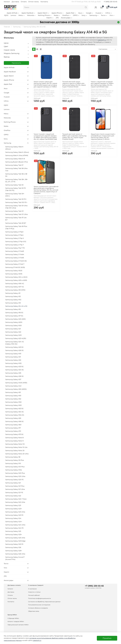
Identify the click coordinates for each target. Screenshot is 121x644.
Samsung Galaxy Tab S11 (14, 211)
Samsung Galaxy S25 (13, 531)
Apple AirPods (13, 13)
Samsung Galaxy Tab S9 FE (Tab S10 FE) (16, 189)
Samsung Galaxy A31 (13, 357)
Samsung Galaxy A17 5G (14, 316)
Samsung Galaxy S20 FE (14, 480)
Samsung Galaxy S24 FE (14, 528)
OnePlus (66, 15)
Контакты (44, 2)
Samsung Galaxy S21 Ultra (15, 489)
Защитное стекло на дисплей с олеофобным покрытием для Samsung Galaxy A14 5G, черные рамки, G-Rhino (103, 137)
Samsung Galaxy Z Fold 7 (15, 264)
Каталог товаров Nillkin (16, 621)
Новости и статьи (34, 592)
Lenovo (13, 15)
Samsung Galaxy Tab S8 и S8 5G (16, 175)
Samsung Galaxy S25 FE (14, 544)
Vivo (112, 15)
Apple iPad (71, 13)
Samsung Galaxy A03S (14, 274)
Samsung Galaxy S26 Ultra (15, 554)
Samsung (94, 15)
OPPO (76, 15)
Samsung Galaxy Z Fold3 (15, 251)
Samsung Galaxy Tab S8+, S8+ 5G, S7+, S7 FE (17, 181)
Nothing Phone (45, 15)
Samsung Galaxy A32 (13, 360)
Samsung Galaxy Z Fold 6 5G (16, 261)
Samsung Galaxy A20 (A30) (15, 319)
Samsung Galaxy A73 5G (14, 434)
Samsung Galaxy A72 (13, 431)
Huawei (99, 13)
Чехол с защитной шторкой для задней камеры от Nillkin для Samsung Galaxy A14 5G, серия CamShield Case (102, 84)
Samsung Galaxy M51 (13, 396)
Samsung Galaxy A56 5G (14, 421)
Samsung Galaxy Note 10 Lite (16, 447)
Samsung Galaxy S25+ (14, 535)
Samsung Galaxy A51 (13, 392)
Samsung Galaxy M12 (13, 300)
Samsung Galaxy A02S (14, 271)
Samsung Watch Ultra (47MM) (17, 155)
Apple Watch (43, 13)
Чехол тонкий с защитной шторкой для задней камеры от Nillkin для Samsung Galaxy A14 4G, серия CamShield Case (45, 137)
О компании (32, 589)
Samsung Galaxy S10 (13, 463)
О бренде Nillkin (13, 618)
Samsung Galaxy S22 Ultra (15, 502)
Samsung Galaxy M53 (13, 405)
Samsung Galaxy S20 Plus (15, 473)
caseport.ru (37, 640)
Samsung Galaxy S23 (13, 505)
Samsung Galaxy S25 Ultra (15, 538)
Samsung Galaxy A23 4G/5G (16, 338)
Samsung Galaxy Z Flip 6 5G (16, 242)
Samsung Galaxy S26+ (14, 551)
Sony (84, 15)
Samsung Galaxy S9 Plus (15, 460)
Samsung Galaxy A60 (13, 425)
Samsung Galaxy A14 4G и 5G (16, 306)
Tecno (104, 15)
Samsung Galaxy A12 (13, 296)
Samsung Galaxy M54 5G (15, 415)
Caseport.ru (102, 40)
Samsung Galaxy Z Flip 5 (15, 238)
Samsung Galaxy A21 (13, 329)
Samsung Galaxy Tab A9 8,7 (16, 223)
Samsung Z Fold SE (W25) (15, 267)
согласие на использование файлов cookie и (47, 638)
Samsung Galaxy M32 (13, 363)
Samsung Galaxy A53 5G (14, 409)
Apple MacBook (28, 13)
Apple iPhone (58, 13)
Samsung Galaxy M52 (13, 402)
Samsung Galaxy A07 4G (15, 287)
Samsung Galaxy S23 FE (14, 515)
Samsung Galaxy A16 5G (14, 313)
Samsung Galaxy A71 (13, 428)
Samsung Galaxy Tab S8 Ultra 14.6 (16, 170)
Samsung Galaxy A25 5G (14, 347)
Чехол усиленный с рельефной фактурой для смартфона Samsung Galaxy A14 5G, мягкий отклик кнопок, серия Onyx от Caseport (46, 190)
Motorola (31, 15)
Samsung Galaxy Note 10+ (15, 444)
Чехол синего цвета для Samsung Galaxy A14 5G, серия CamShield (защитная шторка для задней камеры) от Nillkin (45, 84)
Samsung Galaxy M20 (14, 326)
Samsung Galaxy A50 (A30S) (16, 389)
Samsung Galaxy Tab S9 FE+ (16, 199)
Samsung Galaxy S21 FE (14, 493)
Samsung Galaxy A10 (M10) (15, 290)
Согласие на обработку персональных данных (44, 602)
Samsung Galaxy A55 (13, 418)
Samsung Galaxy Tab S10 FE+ (16, 202)
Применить (16, 63)
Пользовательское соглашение (39, 605)
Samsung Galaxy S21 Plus (15, 486)
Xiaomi (50, 18)
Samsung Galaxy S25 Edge (15, 541)
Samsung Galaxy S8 (13, 457)
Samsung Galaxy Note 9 (14, 441)
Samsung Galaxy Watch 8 (15, 159)
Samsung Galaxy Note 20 (15, 451)
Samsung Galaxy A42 (13, 386)
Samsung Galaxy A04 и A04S (16, 277)
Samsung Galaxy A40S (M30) (16, 383)
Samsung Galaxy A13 (13, 303)
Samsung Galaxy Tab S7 (14, 165)
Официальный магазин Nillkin (18, 625)
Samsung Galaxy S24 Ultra (15, 525)
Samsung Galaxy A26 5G (14, 350)
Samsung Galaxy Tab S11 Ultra (16, 214)
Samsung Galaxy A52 (13, 399)
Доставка (15, 2)
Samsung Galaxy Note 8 (14, 438)
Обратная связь (34, 611)
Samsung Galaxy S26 (13, 547)
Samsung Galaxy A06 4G (15, 284)
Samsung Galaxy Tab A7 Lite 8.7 (16, 219)
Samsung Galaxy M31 (13, 354)
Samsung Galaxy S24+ (14, 522)
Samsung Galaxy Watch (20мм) (14, 148)
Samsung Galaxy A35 (13, 373)
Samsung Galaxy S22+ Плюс (16, 499)
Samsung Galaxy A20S (14, 322)
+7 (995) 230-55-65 (110, 2)
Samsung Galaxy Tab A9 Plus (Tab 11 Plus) (16, 227)
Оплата (24, 2)
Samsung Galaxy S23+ (14, 509)
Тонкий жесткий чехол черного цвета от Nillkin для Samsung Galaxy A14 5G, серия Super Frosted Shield (74, 84)
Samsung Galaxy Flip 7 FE (15, 248)
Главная (7, 27)
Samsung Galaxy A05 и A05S (16, 280)
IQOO (6, 15)
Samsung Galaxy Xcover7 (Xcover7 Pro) (15, 558)
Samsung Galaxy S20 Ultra (15, 476)
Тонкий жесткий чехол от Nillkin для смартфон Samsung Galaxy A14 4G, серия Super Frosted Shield (74, 137)
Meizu (22, 15)
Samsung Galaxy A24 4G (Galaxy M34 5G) (15, 343)
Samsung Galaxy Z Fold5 (15, 258)
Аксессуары (67, 18)
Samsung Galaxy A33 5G (14, 367)
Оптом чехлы (34, 2)
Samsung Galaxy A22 (13, 332)
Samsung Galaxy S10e (14, 470)
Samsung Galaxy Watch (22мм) (17, 152)
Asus (81, 13)
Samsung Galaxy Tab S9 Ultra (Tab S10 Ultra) (16, 207)
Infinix (109, 13)
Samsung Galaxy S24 (13, 518)
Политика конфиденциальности (40, 598)
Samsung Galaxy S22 (13, 496)
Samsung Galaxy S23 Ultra (15, 512)
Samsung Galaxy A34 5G (15, 370)
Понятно (107, 638)
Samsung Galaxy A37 (13, 379)
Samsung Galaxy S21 (13, 483)
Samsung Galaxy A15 (13, 309)
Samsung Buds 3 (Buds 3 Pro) (17, 162)
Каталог (7, 2)
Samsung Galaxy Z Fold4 (15, 254)
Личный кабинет (34, 595)
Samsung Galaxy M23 (13, 335)
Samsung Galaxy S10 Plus (15, 467)
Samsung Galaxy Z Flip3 (14, 232)
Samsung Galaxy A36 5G (14, 376)
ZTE (57, 18)
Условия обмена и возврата (38, 608)
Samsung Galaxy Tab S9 (14, 185)
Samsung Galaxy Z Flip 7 (15, 245)
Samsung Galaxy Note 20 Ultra (17, 454)
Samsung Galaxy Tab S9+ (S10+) (15, 195)
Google (90, 13)
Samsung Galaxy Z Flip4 (14, 235)
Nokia (57, 15)
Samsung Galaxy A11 (13, 293)
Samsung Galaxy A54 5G (15, 412)
